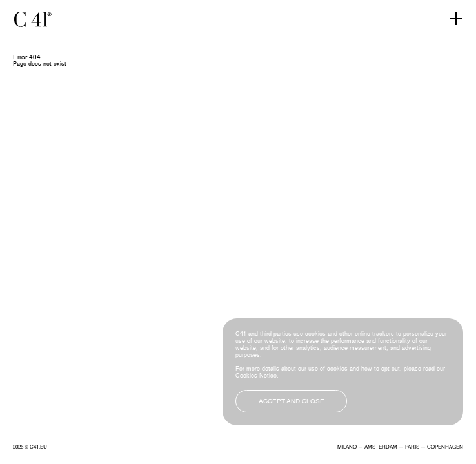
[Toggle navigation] (456, 19)
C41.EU (38, 447)
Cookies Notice (256, 376)
